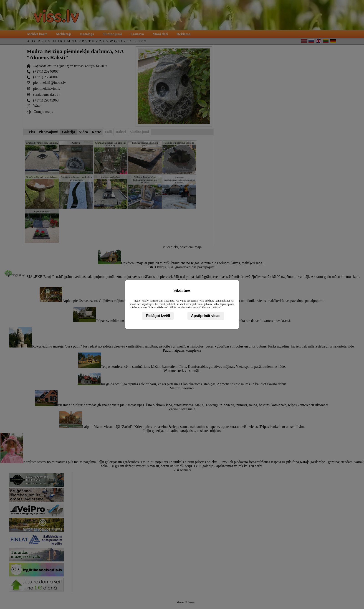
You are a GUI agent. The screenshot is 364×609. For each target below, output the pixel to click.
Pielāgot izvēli (158, 316)
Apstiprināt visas (206, 316)
